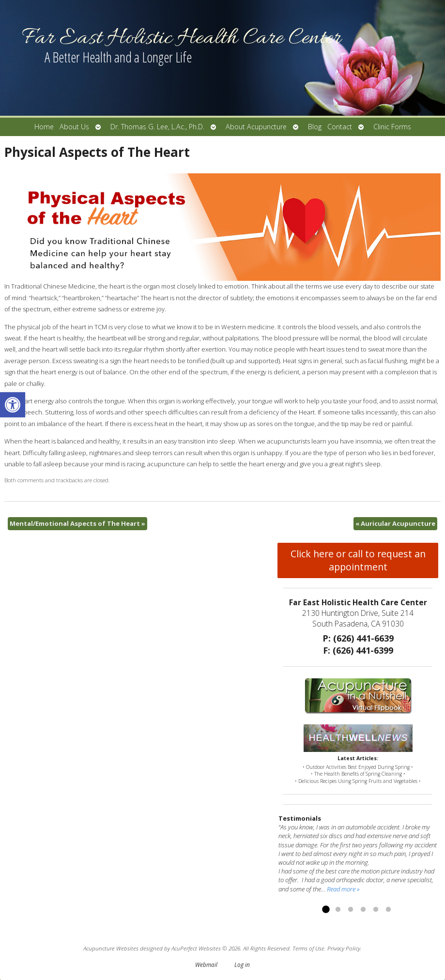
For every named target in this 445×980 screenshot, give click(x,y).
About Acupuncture (256, 127)
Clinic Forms (392, 127)
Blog (315, 127)
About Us (74, 127)
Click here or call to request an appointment (358, 560)
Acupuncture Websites (111, 948)
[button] (13, 405)
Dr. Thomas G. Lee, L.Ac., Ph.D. (157, 127)
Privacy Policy (344, 948)
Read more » (343, 889)
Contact (340, 127)
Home (44, 127)
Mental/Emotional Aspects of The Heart (77, 523)
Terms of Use (308, 948)
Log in (242, 965)
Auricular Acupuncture (395, 523)
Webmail (206, 965)
